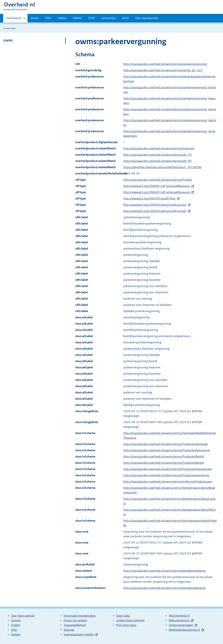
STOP (92, 18)
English (16, 625)
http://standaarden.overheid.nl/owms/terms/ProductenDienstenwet (168, 469)
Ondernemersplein (181, 625)
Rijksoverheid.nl (179, 620)
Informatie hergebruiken (80, 616)
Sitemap (69, 630)
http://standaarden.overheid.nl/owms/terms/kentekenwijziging (164, 571)
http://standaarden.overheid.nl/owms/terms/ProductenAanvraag (166, 444)
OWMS (77, 18)
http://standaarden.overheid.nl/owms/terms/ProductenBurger (164, 463)
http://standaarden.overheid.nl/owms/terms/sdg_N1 (158, 161)
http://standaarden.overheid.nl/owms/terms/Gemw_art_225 (163, 70)
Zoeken (16, 634)
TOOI (48, 18)
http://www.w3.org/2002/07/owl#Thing (149, 198)
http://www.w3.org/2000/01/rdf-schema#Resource (157, 186)
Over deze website (23, 616)
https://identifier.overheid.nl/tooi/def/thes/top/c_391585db (162, 167)
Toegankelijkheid (75, 625)
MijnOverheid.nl (179, 616)
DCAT (126, 18)
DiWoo (62, 18)
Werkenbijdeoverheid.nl (184, 630)
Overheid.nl (14, 19)
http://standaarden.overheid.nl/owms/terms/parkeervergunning (165, 64)
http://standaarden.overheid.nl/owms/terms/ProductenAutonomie (167, 450)
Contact (16, 620)
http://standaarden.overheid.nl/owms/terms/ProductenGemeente (166, 475)
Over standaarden (147, 18)
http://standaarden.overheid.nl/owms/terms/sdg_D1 (158, 155)
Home (35, 18)
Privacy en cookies (75, 620)
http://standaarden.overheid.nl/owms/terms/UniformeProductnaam (168, 482)
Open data (123, 616)
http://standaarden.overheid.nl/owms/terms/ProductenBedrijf (164, 456)
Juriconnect (109, 18)
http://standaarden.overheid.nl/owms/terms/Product (158, 180)
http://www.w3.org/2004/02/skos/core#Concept (155, 205)
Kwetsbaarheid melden (79, 634)
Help (14, 630)
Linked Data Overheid (130, 620)
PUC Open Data (126, 625)
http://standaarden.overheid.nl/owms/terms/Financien (159, 148)
